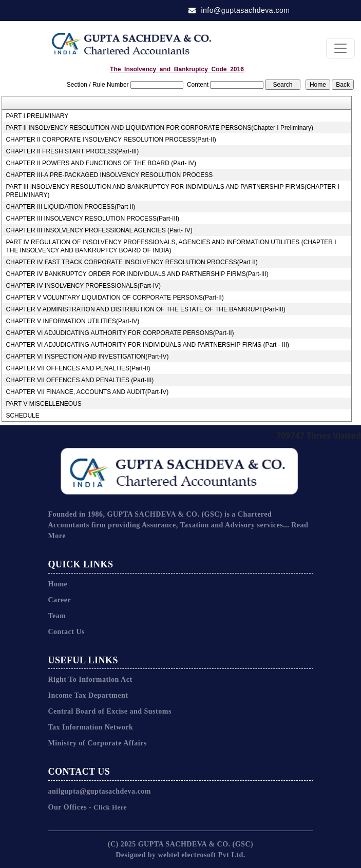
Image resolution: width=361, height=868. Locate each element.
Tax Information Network (91, 727)
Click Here (109, 807)
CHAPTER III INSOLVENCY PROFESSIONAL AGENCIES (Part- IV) (99, 230)
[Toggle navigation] (340, 48)
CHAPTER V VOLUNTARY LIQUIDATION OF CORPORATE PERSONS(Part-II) (115, 298)
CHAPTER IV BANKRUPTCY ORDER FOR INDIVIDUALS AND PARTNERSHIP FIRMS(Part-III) (137, 274)
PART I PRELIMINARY (37, 116)
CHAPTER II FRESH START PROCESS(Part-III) (72, 151)
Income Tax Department (88, 695)
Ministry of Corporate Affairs (98, 743)
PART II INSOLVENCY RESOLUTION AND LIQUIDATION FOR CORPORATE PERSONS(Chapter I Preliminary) (159, 128)
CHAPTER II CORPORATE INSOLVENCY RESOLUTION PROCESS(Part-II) (111, 140)
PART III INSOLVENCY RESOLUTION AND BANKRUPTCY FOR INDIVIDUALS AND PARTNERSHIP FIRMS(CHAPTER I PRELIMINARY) (172, 191)
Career (60, 600)
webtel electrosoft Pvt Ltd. (201, 855)
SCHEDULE (22, 416)
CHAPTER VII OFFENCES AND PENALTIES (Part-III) (80, 380)
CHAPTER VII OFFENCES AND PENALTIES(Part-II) (78, 368)
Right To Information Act (90, 679)
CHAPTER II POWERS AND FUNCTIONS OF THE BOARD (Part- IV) (101, 163)
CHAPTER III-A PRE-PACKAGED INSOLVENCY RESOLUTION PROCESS (109, 175)
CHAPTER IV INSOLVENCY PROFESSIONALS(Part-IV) (83, 286)
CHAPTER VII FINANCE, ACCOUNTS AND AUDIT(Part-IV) (87, 392)
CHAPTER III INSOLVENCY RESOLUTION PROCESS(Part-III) (92, 219)
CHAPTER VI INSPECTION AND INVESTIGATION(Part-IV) (87, 357)
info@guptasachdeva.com (239, 10)
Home (58, 584)
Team (57, 616)
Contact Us (67, 632)
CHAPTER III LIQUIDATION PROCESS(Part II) (70, 207)
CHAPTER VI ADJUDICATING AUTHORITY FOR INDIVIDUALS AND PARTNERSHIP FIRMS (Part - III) (147, 345)
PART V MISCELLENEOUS (43, 404)
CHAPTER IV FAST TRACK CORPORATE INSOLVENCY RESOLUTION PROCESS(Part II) (131, 262)
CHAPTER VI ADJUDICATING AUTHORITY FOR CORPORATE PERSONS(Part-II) (120, 333)
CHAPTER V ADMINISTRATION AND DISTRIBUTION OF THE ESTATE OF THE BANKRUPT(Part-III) (145, 309)
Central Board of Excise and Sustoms (110, 711)
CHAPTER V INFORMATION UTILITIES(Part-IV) (72, 321)
